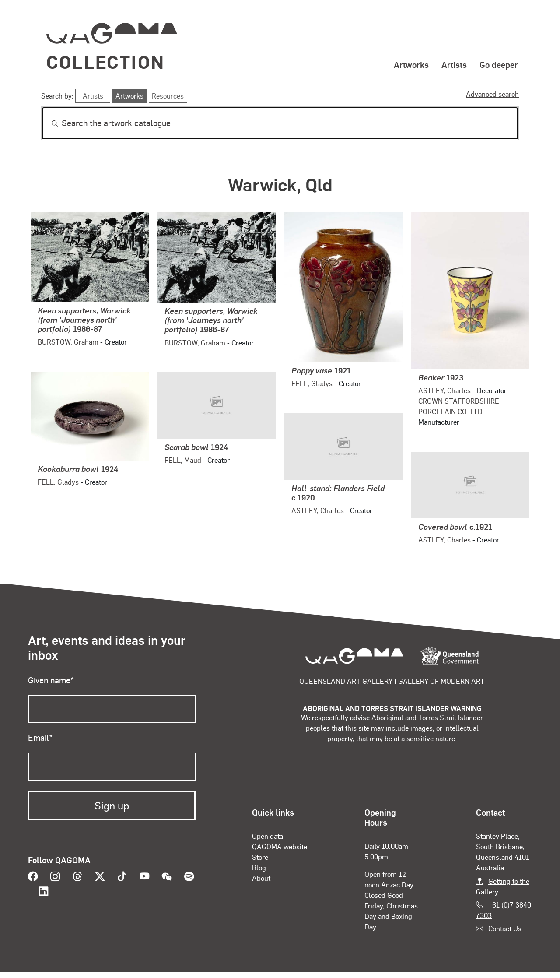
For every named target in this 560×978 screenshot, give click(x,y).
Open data (268, 836)
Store (260, 857)
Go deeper (499, 64)
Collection (105, 62)
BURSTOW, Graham (68, 342)
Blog (259, 867)
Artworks (411, 64)
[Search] (280, 123)
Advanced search (492, 94)
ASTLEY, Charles (444, 390)
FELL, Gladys (312, 383)
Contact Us (505, 928)
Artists (454, 64)
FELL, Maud (183, 460)
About (261, 878)
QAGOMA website (280, 846)
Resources (168, 96)
